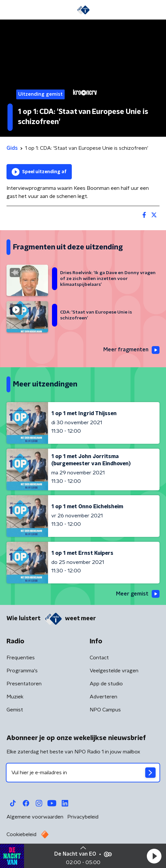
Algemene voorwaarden (35, 817)
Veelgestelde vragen (114, 671)
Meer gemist (138, 594)
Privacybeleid (83, 817)
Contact (99, 658)
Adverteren (103, 697)
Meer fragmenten (131, 350)
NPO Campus (105, 710)
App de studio (106, 684)
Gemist (15, 710)
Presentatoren (24, 684)
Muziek (15, 697)
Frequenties (21, 658)
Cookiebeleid (21, 834)
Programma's (22, 671)
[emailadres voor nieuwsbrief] (83, 773)
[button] (154, 856)
